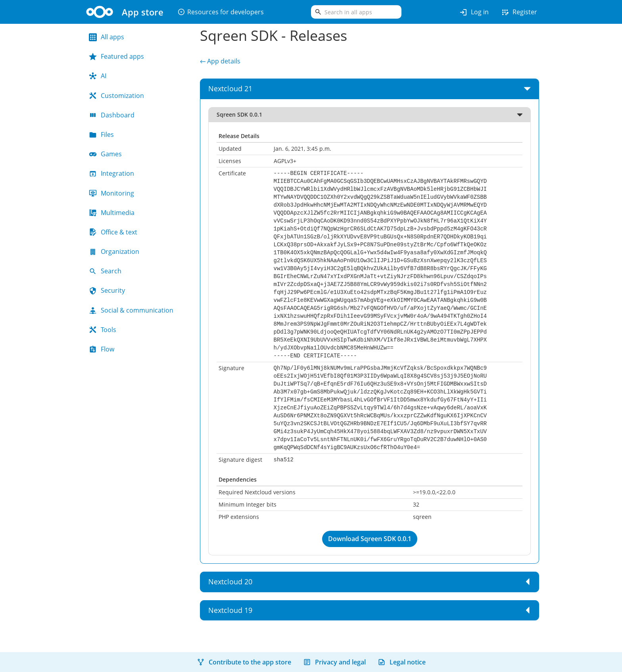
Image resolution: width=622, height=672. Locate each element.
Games (105, 154)
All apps (107, 37)
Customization (116, 96)
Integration (111, 173)
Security (107, 290)
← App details (220, 61)
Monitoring (111, 193)
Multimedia (112, 213)
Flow (102, 349)
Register (519, 12)
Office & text (113, 232)
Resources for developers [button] (221, 12)
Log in (474, 12)
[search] (356, 12)
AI (98, 76)
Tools (103, 330)
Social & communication (131, 310)
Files (101, 134)
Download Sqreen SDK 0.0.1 (370, 539)
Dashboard (112, 115)
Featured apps (116, 56)
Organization (114, 252)
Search (105, 271)
